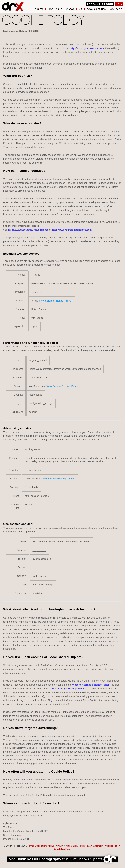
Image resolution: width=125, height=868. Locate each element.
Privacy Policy (56, 846)
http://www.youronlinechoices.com (72, 230)
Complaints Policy (63, 849)
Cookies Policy (113, 846)
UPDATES (39, 9)
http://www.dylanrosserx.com (87, 48)
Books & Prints (96, 9)
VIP (81, 9)
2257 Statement (95, 846)
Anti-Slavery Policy (75, 846)
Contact (116, 9)
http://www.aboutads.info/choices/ (28, 230)
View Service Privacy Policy (55, 301)
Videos (70, 9)
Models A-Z (55, 9)
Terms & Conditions (37, 846)
